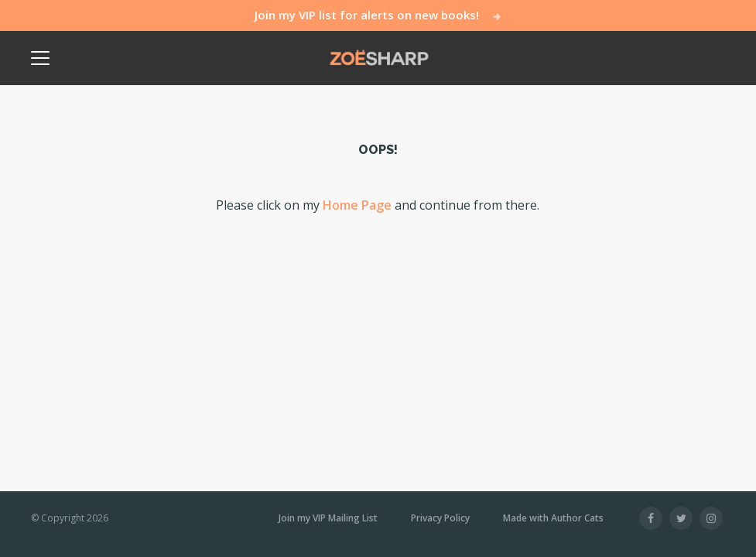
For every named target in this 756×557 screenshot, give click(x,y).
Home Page (357, 205)
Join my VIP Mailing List (328, 518)
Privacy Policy (440, 518)
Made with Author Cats (553, 518)
